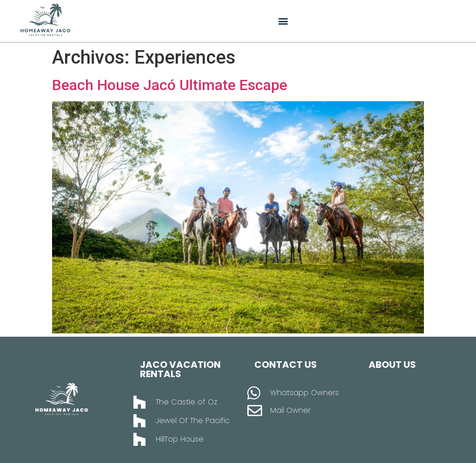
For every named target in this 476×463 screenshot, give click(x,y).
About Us (392, 365)
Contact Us (286, 365)
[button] (283, 21)
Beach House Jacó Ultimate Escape (170, 85)
